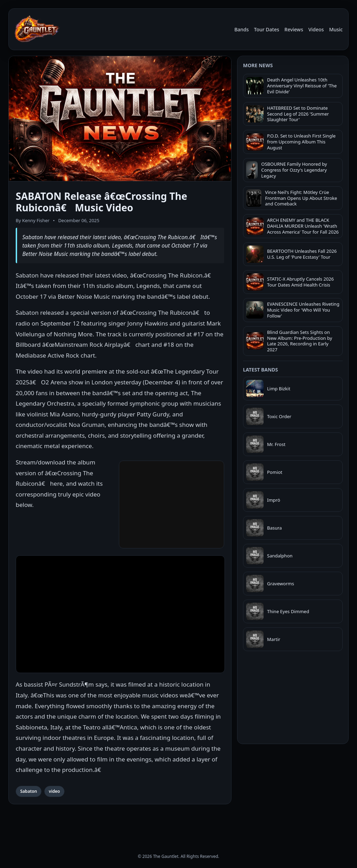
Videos (316, 29)
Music (336, 29)
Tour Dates (267, 29)
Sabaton (29, 791)
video (54, 791)
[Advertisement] (293, 792)
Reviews (294, 29)
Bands (241, 29)
